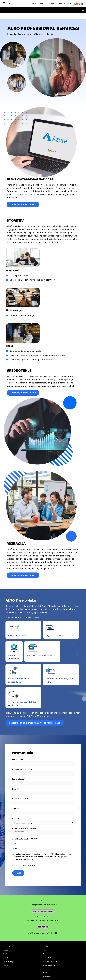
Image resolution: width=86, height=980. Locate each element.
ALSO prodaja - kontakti (52, 955)
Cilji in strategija (9, 955)
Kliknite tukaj (12, 706)
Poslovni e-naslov (20, 793)
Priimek (16, 783)
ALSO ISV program (50, 971)
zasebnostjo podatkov (48, 850)
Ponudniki (47, 948)
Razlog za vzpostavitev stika (24, 822)
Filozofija (6, 952)
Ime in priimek (19, 773)
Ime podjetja (18, 753)
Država (16, 812)
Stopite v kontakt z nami (43, 905)
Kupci (45, 944)
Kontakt (34, 3)
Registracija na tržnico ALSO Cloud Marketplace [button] (35, 717)
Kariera (5, 959)
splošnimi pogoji (29, 850)
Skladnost (6, 944)
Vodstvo (6, 948)
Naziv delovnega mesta (22, 763)
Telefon (16, 803)
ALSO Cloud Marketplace (52, 967)
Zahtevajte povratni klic (23, 198)
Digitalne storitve (49, 974)
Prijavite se (43, 921)
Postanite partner (49, 959)
